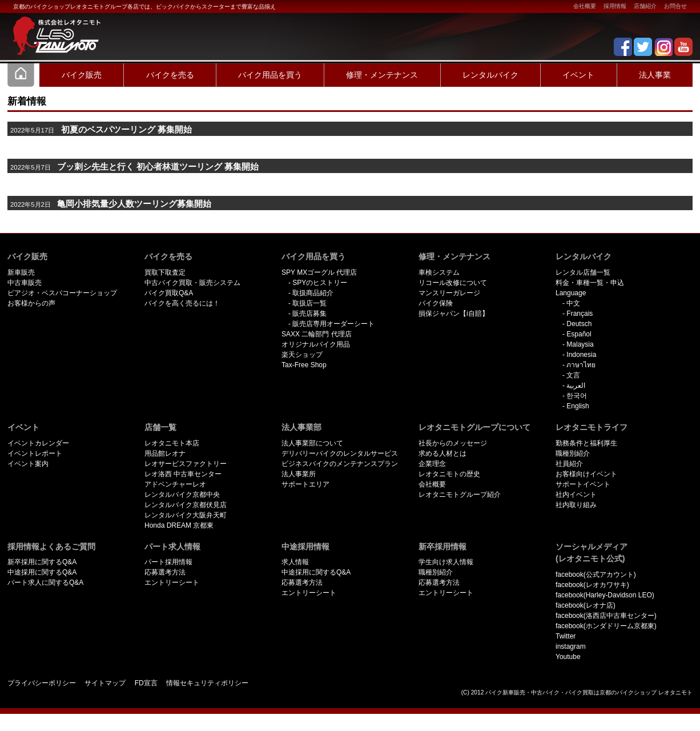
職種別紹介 (573, 453)
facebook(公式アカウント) (596, 575)
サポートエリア (305, 484)
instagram (571, 646)
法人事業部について (312, 443)
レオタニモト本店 (172, 443)
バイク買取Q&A (169, 293)
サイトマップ (105, 683)
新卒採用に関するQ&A (42, 562)
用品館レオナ (165, 453)
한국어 (577, 396)
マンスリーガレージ (449, 293)
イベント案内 (28, 464)
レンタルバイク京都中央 (182, 495)
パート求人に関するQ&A (45, 583)
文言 (573, 375)
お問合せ (675, 6)
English (578, 406)
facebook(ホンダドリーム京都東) (606, 626)
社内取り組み (576, 505)
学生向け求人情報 (446, 562)
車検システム (439, 272)
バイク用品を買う (270, 75)
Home (21, 75)
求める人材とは (442, 453)
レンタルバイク (490, 75)
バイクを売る (170, 75)
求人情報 (295, 562)
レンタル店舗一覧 (583, 272)
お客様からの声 (31, 303)
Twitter (566, 636)
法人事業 (655, 75)
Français (580, 314)
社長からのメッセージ (453, 443)
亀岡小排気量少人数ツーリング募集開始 (134, 204)
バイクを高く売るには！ (182, 303)
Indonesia (581, 355)
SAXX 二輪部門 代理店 (317, 334)
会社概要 (585, 6)
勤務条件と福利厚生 (586, 443)
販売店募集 (309, 314)
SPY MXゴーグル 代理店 (319, 272)
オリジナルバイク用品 (316, 344)
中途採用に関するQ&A (42, 572)
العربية (576, 385)
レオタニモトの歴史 (449, 474)
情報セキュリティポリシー (207, 683)
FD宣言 (146, 683)
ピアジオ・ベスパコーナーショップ (62, 293)
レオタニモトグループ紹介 (460, 495)
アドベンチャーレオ (175, 484)
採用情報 (615, 6)
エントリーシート (172, 583)
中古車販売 (25, 283)
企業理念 (432, 464)
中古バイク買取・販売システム (192, 283)
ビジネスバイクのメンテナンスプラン (340, 464)
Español (579, 334)
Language (571, 293)
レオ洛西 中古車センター (183, 474)
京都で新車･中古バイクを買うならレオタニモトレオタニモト (53, 29)
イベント (578, 75)
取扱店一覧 (309, 303)
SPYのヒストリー (320, 283)
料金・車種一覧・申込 (590, 283)
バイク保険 (436, 303)
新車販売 (21, 272)
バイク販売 (82, 75)
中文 (573, 303)
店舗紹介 (645, 6)
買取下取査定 (165, 272)
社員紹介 (569, 464)
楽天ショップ (302, 355)
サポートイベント (583, 484)
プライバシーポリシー (42, 683)
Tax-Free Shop (304, 365)
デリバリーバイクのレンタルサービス (340, 453)
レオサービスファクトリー (186, 464)
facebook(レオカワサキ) (592, 585)
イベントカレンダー (38, 443)
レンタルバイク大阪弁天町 (186, 515)
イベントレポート (35, 453)
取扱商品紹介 (313, 293)
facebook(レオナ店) (586, 605)
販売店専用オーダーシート (333, 324)
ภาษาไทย (581, 365)
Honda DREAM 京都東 (179, 525)
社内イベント (576, 495)
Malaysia (580, 344)
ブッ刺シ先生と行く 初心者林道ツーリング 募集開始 (158, 167)
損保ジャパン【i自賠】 (454, 314)
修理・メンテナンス (382, 75)
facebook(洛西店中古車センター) (606, 616)
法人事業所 (299, 474)
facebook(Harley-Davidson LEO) (605, 595)
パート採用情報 (168, 562)
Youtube (568, 657)
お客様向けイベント (586, 474)
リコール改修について (453, 283)
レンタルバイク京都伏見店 (186, 505)
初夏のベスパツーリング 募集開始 (126, 130)
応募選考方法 (165, 572)
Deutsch (579, 324)
